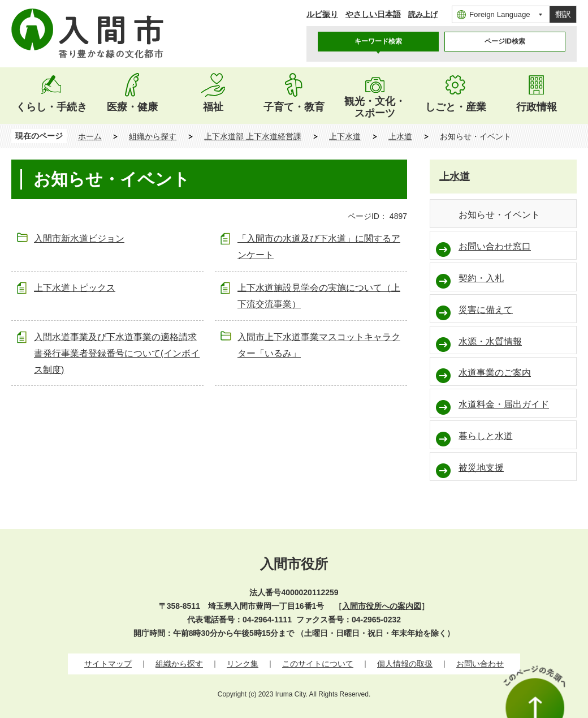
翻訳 (563, 14)
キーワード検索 (378, 41)
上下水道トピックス (75, 288)
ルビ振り (322, 14)
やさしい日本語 (373, 14)
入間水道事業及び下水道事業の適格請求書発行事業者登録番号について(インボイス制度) (117, 353)
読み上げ (423, 14)
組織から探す (153, 136)
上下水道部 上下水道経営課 (253, 136)
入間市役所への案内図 (382, 606)
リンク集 (243, 664)
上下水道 (345, 136)
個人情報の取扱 (405, 664)
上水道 (400, 136)
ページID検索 (505, 41)
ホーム (90, 136)
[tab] (378, 42)
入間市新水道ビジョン (79, 238)
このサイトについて (318, 664)
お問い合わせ (480, 664)
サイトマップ (108, 664)
